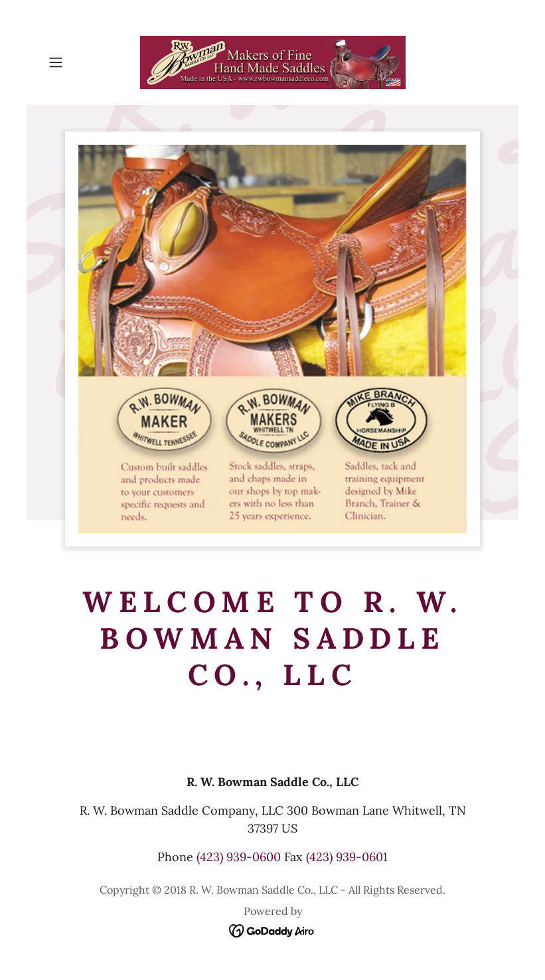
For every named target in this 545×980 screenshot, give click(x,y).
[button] (77, 62)
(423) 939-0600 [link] (239, 857)
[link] (272, 62)
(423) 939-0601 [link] (347, 857)
